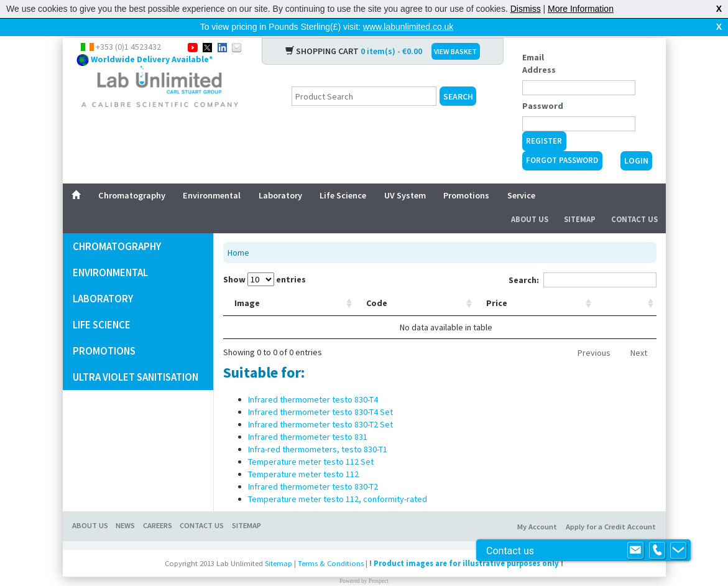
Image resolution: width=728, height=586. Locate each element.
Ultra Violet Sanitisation (136, 357)
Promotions (466, 175)
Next (639, 333)
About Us (530, 199)
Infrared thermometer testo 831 (308, 417)
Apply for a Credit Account (611, 507)
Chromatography (132, 175)
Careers (158, 505)
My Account (537, 507)
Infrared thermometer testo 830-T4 (313, 379)
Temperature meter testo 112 (303, 454)
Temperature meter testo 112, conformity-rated (338, 479)
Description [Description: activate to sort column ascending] (388, 283)
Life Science (343, 175)
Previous (594, 333)
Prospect (379, 561)
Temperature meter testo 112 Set (311, 442)
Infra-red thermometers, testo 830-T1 (318, 429)
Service (521, 175)
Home (238, 233)
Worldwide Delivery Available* (152, 39)
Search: (583, 260)
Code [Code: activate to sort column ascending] (313, 283)
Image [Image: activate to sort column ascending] (247, 283)
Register (544, 121)
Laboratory (280, 175)
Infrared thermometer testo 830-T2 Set (320, 404)
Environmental (212, 175)
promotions (104, 331)
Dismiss (526, 9)
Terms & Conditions (331, 543)
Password (543, 86)
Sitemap (580, 199)
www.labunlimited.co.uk (408, 27)
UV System (405, 175)
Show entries (265, 259)
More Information (581, 9)
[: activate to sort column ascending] (641, 283)
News (125, 505)
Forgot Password (562, 140)
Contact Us (634, 199)
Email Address (539, 44)
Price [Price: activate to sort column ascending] (585, 283)
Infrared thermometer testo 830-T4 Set (320, 392)
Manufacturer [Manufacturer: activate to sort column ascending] (491, 283)
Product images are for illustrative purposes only (466, 543)
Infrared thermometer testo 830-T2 (313, 467)
